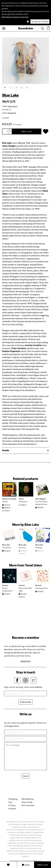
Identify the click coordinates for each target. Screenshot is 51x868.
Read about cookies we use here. (15, 17)
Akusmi (39, 585)
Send (25, 776)
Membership (28, 799)
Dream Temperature (7, 589)
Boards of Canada (9, 499)
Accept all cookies (40, 21)
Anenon (5, 585)
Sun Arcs (22, 548)
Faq (10, 802)
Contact (12, 809)
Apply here (25, 661)
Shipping (13, 799)
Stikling (39, 548)
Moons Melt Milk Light (25, 589)
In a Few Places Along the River (41, 503)
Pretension (23, 502)
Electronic (12, 113)
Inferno (5, 502)
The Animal (7, 548)
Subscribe (26, 702)
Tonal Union (12, 106)
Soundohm (26, 28)
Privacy (12, 805)
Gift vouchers (28, 805)
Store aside (27, 802)
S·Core (21, 499)
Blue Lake (10, 95)
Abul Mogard (41, 499)
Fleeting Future (42, 588)
